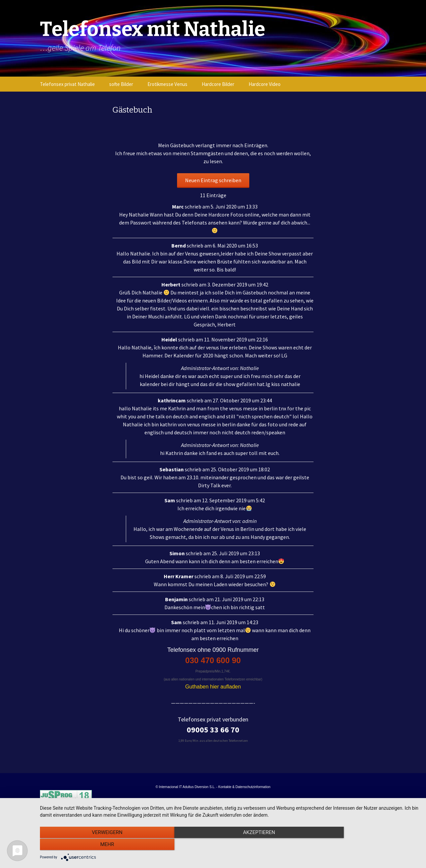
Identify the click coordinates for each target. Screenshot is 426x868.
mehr (362, 845)
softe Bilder (121, 84)
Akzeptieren (230, 845)
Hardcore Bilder (218, 84)
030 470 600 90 (213, 660)
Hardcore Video (265, 84)
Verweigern (97, 845)
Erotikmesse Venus (167, 84)
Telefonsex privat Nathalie (67, 84)
